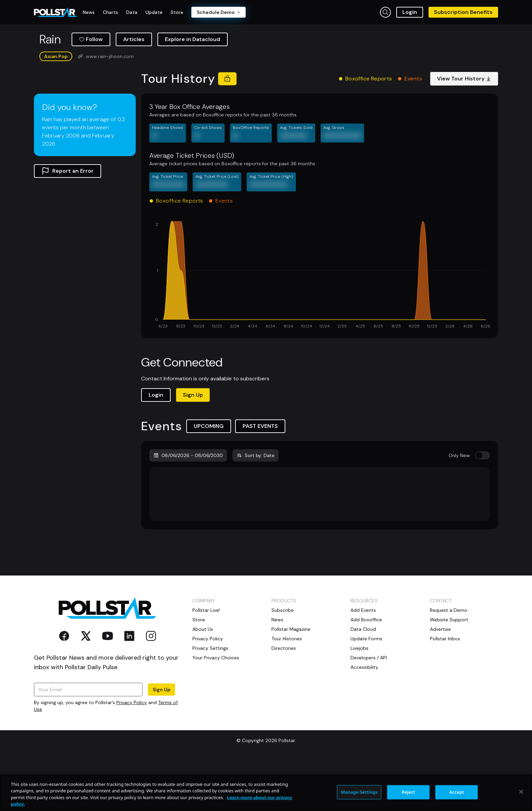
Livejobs (359, 700)
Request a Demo (449, 662)
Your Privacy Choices (216, 710)
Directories (284, 700)
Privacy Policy (132, 755)
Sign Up (193, 447)
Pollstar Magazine (291, 681)
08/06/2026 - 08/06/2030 (188, 508)
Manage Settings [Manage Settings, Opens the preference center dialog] (359, 792)
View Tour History (464, 131)
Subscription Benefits (463, 12)
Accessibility (364, 719)
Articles (134, 91)
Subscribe (283, 662)
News (277, 672)
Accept (457, 792)
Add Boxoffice (366, 672)
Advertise (440, 681)
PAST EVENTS (260, 478)
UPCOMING (209, 478)
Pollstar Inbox (445, 691)
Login (410, 12)
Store (199, 672)
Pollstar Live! (206, 662)
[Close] (521, 792)
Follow (91, 91)
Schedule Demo (218, 12)
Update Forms (366, 691)
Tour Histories (287, 691)
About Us (203, 681)
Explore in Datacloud (193, 91)
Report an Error (68, 223)
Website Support (449, 672)
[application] (320, 328)
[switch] (482, 508)
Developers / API (369, 710)
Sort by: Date (255, 508)
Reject (408, 792)
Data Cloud (363, 681)
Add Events (363, 662)
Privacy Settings (210, 700)
